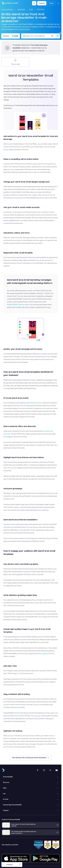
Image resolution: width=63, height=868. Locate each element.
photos (6, 150)
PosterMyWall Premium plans (18, 305)
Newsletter (21, 9)
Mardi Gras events (36, 403)
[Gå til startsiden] (9, 3)
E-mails (15, 36)
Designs (6, 36)
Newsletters (8, 524)
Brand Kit (21, 198)
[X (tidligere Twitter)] (50, 770)
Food (31, 9)
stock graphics (44, 654)
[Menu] (58, 3)
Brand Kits (16, 713)
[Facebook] (38, 770)
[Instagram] (44, 770)
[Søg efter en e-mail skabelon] (37, 36)
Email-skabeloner (7, 9)
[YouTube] (57, 770)
